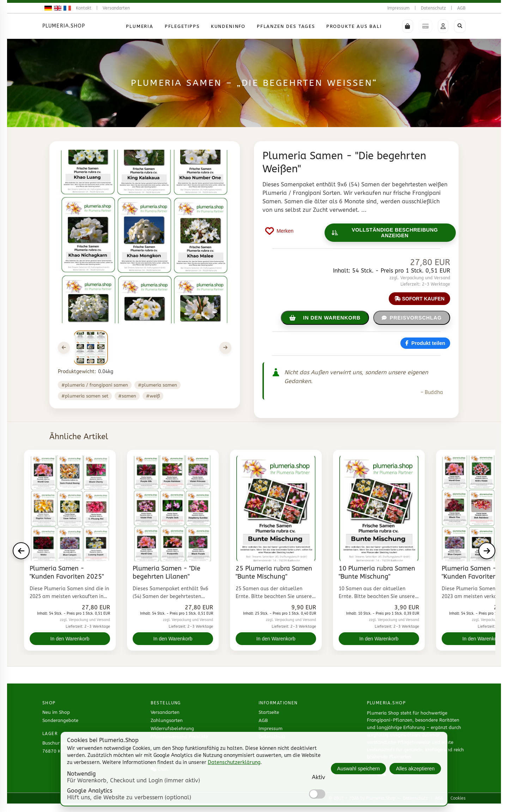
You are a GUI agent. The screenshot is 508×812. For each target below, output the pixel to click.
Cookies (458, 798)
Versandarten (116, 8)
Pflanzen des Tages (286, 26)
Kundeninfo (228, 26)
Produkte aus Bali (354, 26)
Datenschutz (433, 8)
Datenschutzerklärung (234, 762)
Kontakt (84, 8)
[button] (408, 26)
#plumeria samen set (85, 396)
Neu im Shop (56, 712)
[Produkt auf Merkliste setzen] (279, 231)
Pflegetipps (182, 26)
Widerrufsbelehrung (172, 729)
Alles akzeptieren (415, 769)
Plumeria (140, 26)
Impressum (398, 8)
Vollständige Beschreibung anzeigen (385, 233)
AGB (461, 8)
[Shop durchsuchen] (460, 26)
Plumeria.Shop (64, 26)
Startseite (269, 712)
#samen (127, 396)
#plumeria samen (158, 385)
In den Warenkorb (70, 639)
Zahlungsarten (167, 720)
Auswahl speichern (359, 769)
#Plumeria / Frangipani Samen (95, 385)
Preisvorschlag (412, 318)
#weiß (153, 396)
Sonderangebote (60, 720)
